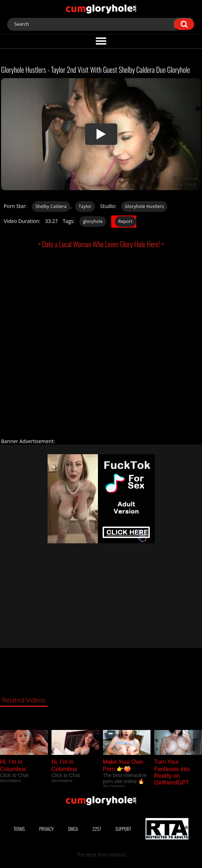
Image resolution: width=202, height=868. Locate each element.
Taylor (85, 206)
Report (125, 221)
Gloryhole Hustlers (144, 206)
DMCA (73, 829)
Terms (19, 829)
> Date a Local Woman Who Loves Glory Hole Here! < (101, 244)
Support (123, 829)
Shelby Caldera (51, 206)
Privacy (46, 829)
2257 (97, 829)
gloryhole (93, 221)
